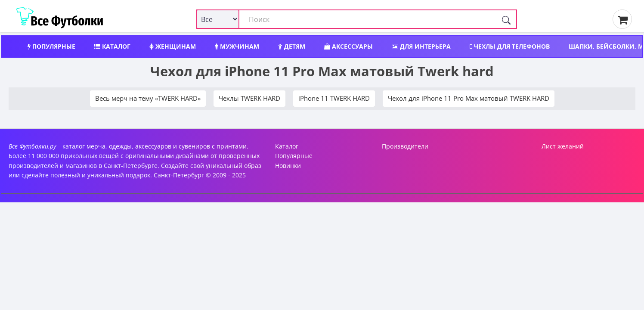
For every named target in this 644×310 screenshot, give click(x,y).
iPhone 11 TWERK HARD (334, 98)
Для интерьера (421, 46)
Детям (292, 46)
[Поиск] (506, 19)
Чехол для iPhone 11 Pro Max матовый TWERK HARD (469, 98)
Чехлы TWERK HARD (249, 98)
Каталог (112, 46)
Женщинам (173, 46)
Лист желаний (563, 146)
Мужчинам (237, 46)
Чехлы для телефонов (510, 46)
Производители (405, 146)
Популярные (51, 46)
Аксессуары (348, 46)
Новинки (288, 166)
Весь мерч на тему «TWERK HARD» (148, 98)
